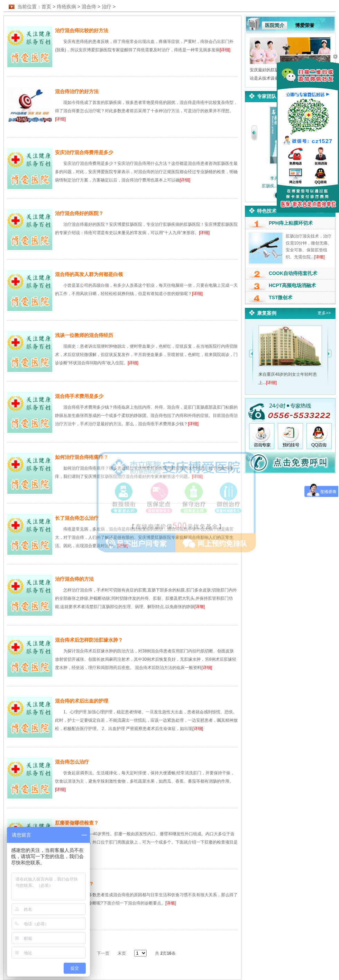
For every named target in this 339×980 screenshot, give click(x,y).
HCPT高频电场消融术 (292, 285)
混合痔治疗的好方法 (77, 91)
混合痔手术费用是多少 (79, 396)
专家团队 (267, 96)
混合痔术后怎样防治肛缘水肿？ (89, 640)
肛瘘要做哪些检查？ (77, 823)
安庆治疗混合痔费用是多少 (84, 152)
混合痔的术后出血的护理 (82, 701)
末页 (122, 953)
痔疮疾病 (66, 7)
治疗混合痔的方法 (74, 579)
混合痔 (89, 7)
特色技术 (267, 211)
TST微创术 (281, 297)
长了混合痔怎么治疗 (77, 518)
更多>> (324, 313)
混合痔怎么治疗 (72, 762)
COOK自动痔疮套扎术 (293, 273)
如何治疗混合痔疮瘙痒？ (82, 457)
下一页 (103, 953)
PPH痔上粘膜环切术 (291, 223)
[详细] (225, 50)
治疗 (107, 7)
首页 (46, 7)
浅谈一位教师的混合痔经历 (84, 335)
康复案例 (267, 313)
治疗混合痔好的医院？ (79, 213)
